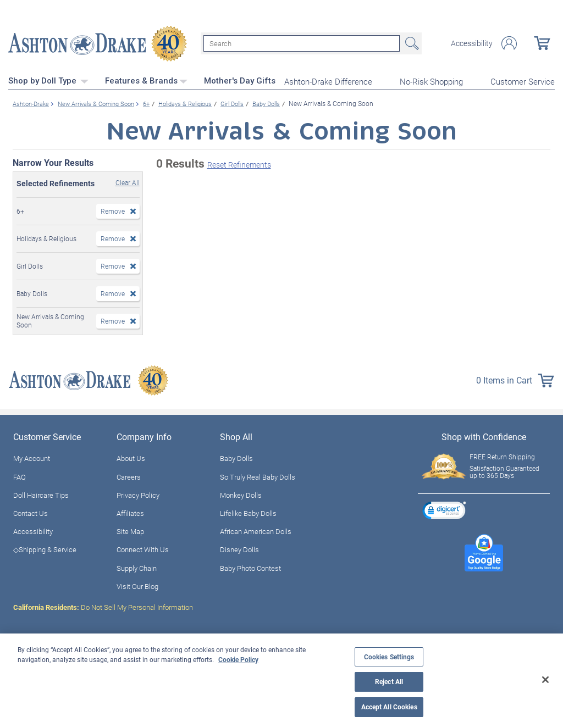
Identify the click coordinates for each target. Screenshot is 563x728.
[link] (444, 510)
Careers (129, 475)
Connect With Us (143, 548)
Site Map (130, 530)
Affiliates (130, 512)
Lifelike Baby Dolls (248, 512)
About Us (131, 457)
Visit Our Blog (137, 585)
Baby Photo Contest (250, 566)
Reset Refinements (239, 163)
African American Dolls (256, 530)
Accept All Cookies (389, 707)
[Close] (545, 680)
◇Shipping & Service (45, 548)
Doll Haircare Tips (41, 493)
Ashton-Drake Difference (328, 80)
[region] (281, 681)
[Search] (302, 43)
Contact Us (31, 512)
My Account (32, 457)
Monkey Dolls (241, 493)
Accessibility (472, 43)
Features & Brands (146, 80)
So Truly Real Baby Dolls (258, 475)
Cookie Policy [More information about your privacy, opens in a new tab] (238, 659)
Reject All (389, 682)
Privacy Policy (138, 493)
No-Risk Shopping (431, 80)
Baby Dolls (236, 457)
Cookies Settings (389, 657)
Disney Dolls (239, 548)
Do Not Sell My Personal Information (103, 605)
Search (411, 43)
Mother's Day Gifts (240, 80)
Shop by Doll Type (48, 80)
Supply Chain (137, 566)
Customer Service (523, 80)
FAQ (20, 475)
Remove (113, 209)
